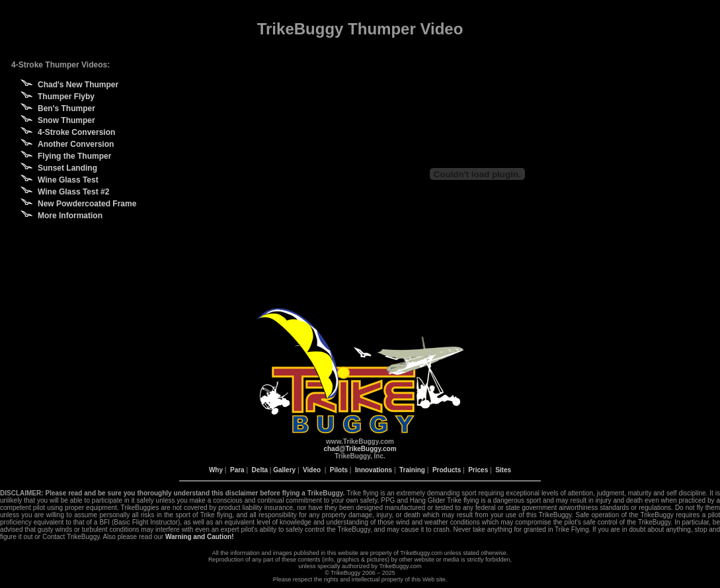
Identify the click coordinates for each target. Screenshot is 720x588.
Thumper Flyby (66, 97)
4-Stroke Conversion (76, 132)
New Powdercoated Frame (87, 204)
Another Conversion (76, 144)
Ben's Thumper (66, 108)
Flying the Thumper (74, 156)
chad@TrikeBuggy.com (360, 449)
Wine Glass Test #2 (73, 192)
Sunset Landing (67, 168)
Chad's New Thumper (78, 85)
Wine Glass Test (68, 180)
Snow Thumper (66, 120)
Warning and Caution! (200, 537)
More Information (70, 216)
